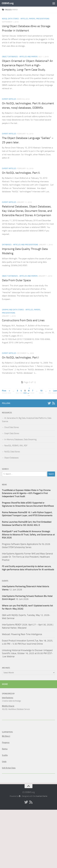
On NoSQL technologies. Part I (20, 358)
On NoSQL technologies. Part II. (21, 173)
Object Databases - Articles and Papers (20, 57)
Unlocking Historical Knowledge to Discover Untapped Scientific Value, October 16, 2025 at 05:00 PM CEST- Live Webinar (27, 653)
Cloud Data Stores (12, 427)
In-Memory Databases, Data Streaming (20, 439)
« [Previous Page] (9, 391)
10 (41, 391)
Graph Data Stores (12, 433)
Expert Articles (9, 99)
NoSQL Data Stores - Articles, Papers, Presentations (26, 19)
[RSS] (53, 403)
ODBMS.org (8, 3)
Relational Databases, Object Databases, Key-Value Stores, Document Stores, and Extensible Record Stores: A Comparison (27, 211)
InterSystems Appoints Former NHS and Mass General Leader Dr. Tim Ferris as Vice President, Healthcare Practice (27, 557)
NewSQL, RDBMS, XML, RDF (16, 446)
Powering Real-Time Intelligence (27, 634)
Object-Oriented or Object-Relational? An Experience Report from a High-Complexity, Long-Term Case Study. (27, 65)
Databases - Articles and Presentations (20, 245)
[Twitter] (49, 403)
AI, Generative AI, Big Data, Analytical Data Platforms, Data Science (27, 420)
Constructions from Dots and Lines (23, 320)
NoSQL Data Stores (12, 452)
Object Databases (11, 458)
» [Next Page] (50, 391)
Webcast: (7, 634)
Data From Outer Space (16, 280)
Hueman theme (42, 796)
